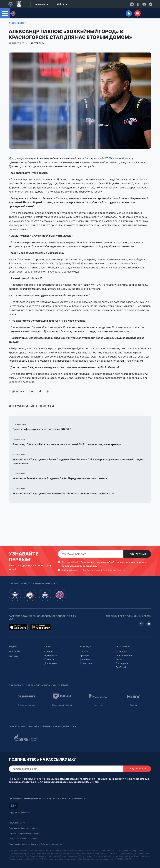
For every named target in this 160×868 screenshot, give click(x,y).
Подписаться (137, 554)
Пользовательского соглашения (78, 779)
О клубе (49, 652)
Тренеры (85, 655)
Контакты (49, 659)
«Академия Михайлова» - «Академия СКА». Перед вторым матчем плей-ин (60, 478)
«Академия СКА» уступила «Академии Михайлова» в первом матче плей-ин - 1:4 (63, 493)
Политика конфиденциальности (23, 828)
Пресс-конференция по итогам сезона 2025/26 (42, 429)
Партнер (98, 705)
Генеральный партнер (62, 705)
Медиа (13, 646)
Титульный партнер (27, 705)
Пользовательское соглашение (23, 839)
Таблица (120, 659)
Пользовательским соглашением (79, 566)
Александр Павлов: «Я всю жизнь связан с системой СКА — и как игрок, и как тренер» (67, 444)
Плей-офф (121, 667)
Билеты (13, 656)
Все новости (18, 23)
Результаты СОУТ (17, 823)
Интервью (37, 43)
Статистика (86, 663)
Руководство (51, 655)
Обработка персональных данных (24, 833)
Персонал (85, 659)
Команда (86, 647)
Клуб (47, 647)
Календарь (121, 652)
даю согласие (71, 570)
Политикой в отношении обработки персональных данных (112, 562)
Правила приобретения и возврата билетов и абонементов (36, 844)
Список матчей (124, 655)
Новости (14, 651)
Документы (51, 663)
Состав (84, 652)
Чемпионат (123, 647)
